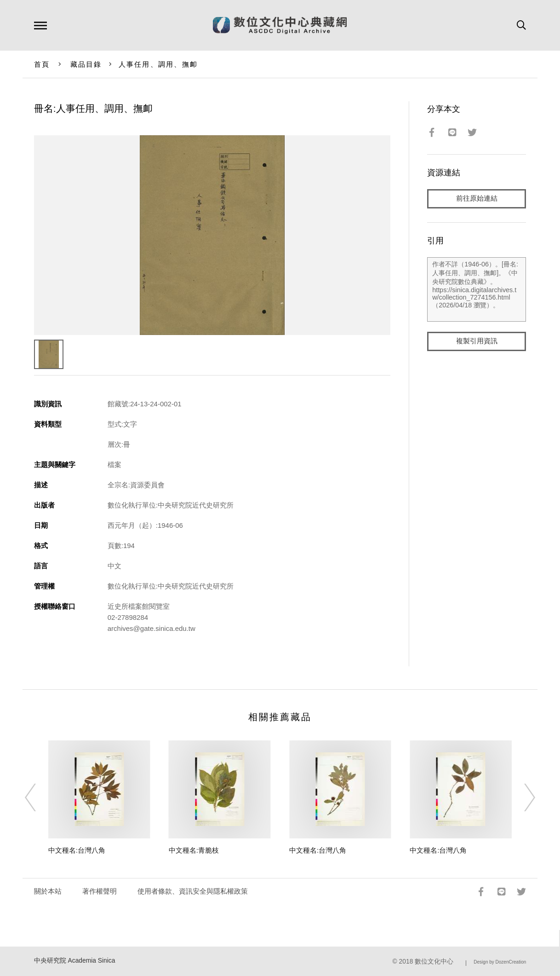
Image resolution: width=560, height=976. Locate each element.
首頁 (42, 64)
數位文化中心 (434, 962)
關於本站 (48, 891)
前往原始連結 (477, 199)
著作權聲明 (100, 891)
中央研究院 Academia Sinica (75, 961)
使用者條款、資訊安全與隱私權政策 (193, 891)
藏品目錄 (86, 64)
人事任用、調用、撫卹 (158, 64)
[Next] (521, 797)
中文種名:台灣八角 (77, 850)
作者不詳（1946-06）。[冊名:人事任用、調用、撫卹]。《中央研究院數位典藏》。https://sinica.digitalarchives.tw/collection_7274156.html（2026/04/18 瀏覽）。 (477, 289)
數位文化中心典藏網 (280, 25)
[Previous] (39, 797)
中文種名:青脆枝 (194, 850)
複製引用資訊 (477, 341)
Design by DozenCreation (500, 962)
